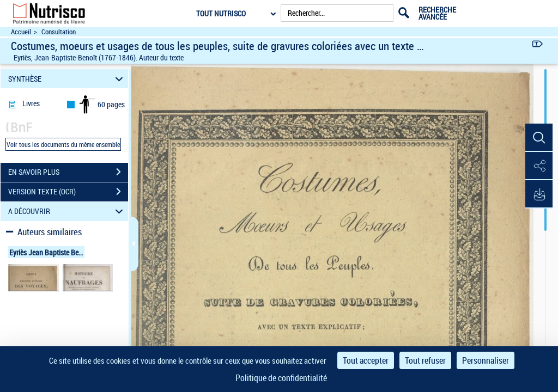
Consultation (59, 32)
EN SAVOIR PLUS (68, 172)
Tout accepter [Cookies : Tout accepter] (366, 360)
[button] (539, 138)
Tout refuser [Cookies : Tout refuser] (425, 360)
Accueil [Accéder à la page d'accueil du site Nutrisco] (21, 32)
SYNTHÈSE (67, 79)
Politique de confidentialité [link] (281, 378)
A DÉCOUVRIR (67, 212)
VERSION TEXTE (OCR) (68, 192)
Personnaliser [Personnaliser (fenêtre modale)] (486, 360)
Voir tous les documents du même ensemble (63, 144)
